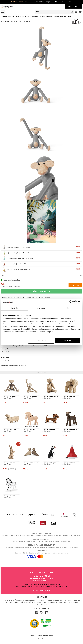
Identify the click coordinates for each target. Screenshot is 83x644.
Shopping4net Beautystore (69, 602)
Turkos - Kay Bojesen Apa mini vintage (41, 258)
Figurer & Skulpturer (46, 17)
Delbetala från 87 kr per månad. (11, 287)
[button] (80, 12)
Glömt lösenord (31, 600)
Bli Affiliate (68, 600)
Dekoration (34, 17)
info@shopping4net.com (42, 591)
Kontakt (42, 600)
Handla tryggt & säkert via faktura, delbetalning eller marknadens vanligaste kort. (41, 554)
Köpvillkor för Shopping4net (32, 602)
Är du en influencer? (54, 600)
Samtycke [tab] (14, 308)
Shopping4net (5, 17)
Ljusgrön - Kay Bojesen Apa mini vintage (41, 253)
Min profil (8, 600)
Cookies (77, 600)
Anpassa (41, 341)
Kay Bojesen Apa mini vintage (62, 17)
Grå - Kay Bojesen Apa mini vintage (41, 247)
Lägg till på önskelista (12, 298)
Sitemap (50, 636)
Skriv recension (30, 298)
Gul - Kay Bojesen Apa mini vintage (41, 269)
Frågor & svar (19, 600)
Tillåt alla (68, 341)
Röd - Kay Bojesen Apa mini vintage (41, 264)
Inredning (26, 17)
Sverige (42, 639)
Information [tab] (41, 308)
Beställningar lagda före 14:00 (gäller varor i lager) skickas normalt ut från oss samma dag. (41, 540)
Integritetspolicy (13, 602)
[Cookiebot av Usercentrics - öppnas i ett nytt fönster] (71, 302)
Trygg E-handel (42, 605)
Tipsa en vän (44, 298)
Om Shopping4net (51, 602)
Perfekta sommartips (20, 2)
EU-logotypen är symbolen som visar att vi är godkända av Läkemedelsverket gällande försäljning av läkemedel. (41, 546)
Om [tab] (69, 308)
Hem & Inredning (16, 17)
